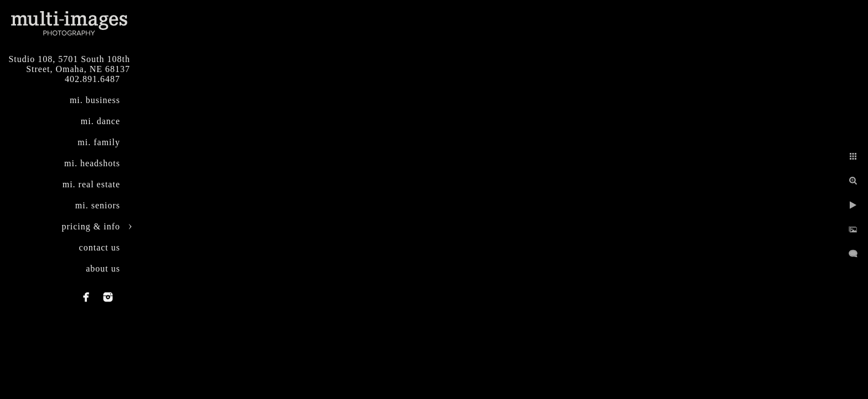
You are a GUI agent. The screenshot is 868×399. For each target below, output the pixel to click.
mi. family (99, 142)
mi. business (95, 100)
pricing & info (91, 226)
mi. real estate (91, 184)
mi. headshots (92, 163)
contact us (100, 247)
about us (103, 268)
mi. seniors (98, 205)
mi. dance (100, 121)
